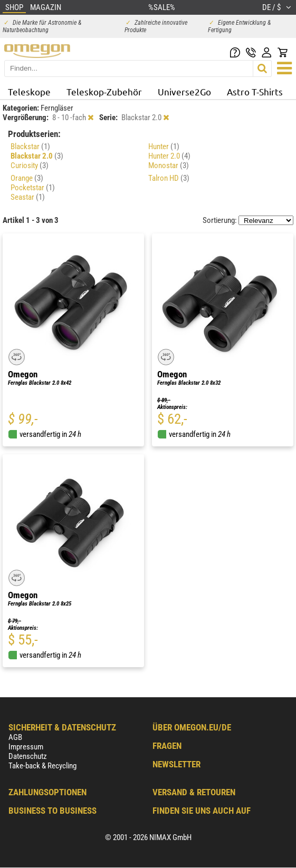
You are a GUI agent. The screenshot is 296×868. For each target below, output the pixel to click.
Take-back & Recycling (42, 766)
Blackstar (30, 147)
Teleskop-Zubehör (104, 91)
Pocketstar (33, 188)
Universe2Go (184, 91)
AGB (15, 737)
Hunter (164, 147)
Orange (27, 178)
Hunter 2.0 (169, 156)
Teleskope (29, 91)
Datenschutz (28, 756)
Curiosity (30, 165)
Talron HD (169, 178)
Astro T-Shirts (255, 91)
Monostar (169, 165)
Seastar (28, 197)
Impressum (26, 747)
